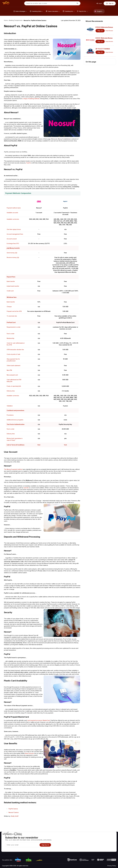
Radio (101, 848)
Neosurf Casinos (14, 812)
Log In (99, 3)
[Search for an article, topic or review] (51, 3)
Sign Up (110, 3)
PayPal (28, 163)
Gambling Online (84, 848)
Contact (101, 840)
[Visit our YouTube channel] (4, 850)
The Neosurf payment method (13, 469)
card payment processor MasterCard (39, 720)
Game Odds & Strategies (87, 837)
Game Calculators (85, 840)
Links (100, 842)
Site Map (111, 842)
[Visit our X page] (8, 850)
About (101, 837)
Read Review (109, 31)
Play (100, 31)
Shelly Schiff (15, 816)
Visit (39, 445)
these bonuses (29, 753)
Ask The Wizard (84, 850)
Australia (26, 488)
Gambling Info (83, 842)
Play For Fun (83, 845)
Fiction (111, 845)
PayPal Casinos (13, 809)
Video (111, 837)
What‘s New (102, 845)
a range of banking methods (31, 99)
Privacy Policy (112, 866)
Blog (110, 840)
